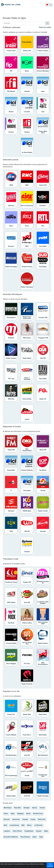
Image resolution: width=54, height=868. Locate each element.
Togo (41, 837)
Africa (6, 814)
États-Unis (42, 819)
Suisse (34, 808)
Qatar (35, 837)
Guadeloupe (29, 831)
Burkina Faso (38, 814)
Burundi (7, 819)
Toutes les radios (45, 27)
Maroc (29, 825)
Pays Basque (25, 837)
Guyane (39, 831)
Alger (13, 814)
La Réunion (38, 825)
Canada (25, 819)
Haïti (5, 825)
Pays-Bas (17, 808)
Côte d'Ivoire (17, 831)
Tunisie (42, 808)
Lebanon (7, 831)
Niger (46, 831)
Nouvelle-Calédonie (11, 837)
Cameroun (16, 819)
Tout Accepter (50, 865)
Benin (28, 814)
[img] (51, 5)
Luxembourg (14, 825)
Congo (33, 819)
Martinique (8, 808)
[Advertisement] (27, 12)
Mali (23, 825)
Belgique (20, 814)
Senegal (26, 808)
